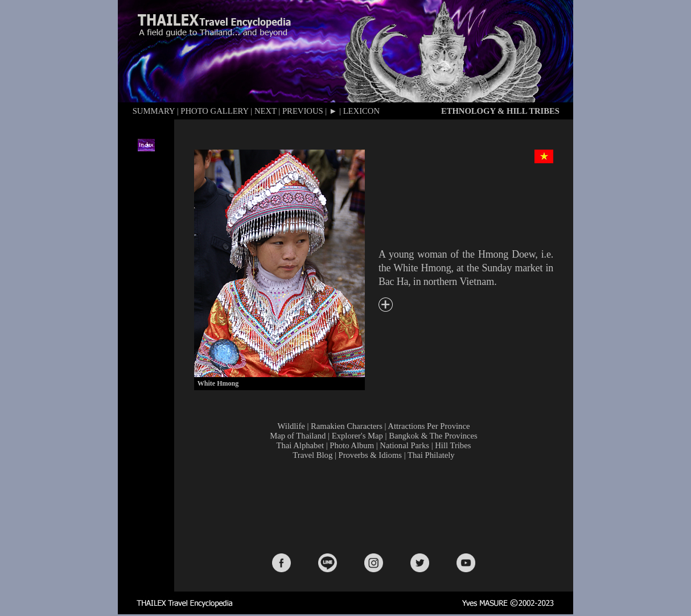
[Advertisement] (376, 506)
